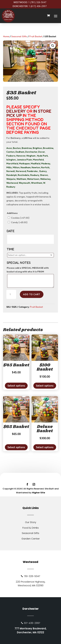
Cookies (20, 218)
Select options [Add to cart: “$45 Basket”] (16, 386)
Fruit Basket (36, 36)
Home (6, 36)
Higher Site (39, 493)
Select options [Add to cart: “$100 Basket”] (45, 386)
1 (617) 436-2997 (38, 6)
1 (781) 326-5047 (37, 2)
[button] (53, 46)
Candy (19, 222)
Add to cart (32, 294)
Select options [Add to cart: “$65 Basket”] (16, 447)
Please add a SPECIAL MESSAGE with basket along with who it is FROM (28, 270)
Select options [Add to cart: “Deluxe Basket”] (45, 447)
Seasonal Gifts (19, 36)
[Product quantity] (11, 294)
